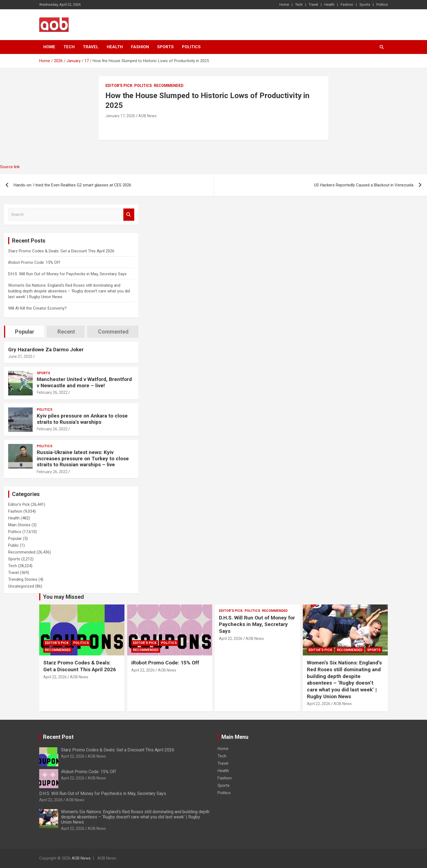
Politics (382, 4)
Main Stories (19, 525)
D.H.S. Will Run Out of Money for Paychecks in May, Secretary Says (67, 274)
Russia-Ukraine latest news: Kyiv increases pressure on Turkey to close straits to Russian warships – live (83, 459)
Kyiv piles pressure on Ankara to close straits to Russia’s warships (82, 419)
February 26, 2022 (52, 392)
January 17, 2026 (120, 116)
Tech (299, 4)
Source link (10, 167)
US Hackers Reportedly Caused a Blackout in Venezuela (364, 185)
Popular (15, 539)
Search (129, 215)
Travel (313, 4)
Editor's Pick (119, 86)
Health (329, 4)
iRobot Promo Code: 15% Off (34, 262)
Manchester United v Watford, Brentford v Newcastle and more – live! (84, 382)
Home (284, 4)
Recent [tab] (66, 332)
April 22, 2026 (55, 677)
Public (13, 545)
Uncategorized (21, 586)
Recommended (169, 86)
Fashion (347, 4)
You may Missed (63, 597)
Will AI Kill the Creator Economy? (37, 308)
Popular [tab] (25, 332)
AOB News (147, 116)
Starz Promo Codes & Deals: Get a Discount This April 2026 (61, 251)
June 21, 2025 (20, 356)
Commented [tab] (113, 332)
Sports (365, 4)
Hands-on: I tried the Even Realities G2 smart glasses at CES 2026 (72, 185)
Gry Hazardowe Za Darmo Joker (46, 350)
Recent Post (58, 737)
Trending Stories (23, 579)
